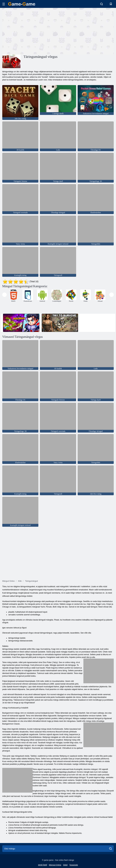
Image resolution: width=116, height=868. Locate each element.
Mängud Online (55, 865)
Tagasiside (74, 865)
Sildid (65, 865)
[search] (110, 849)
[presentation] (4, 295)
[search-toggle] (102, 4)
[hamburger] (4, 4)
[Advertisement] (30, 31)
